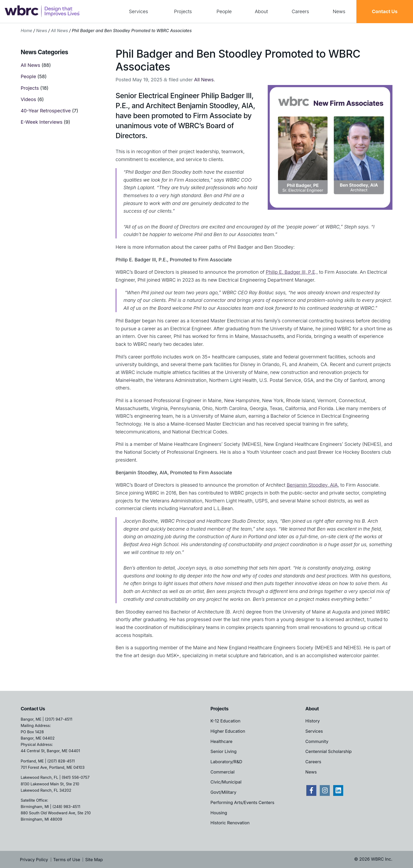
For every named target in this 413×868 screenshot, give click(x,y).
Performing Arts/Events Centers (242, 802)
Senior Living (223, 751)
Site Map (94, 860)
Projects (183, 11)
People (224, 11)
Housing (219, 813)
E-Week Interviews (41, 122)
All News (59, 31)
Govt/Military (223, 792)
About (262, 11)
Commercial (222, 772)
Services (138, 11)
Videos (28, 99)
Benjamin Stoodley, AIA (312, 485)
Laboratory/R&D (226, 762)
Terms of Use (67, 860)
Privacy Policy (34, 860)
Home (26, 31)
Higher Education (228, 731)
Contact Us (385, 11)
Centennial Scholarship (328, 751)
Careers (301, 11)
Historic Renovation (230, 823)
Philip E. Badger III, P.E (290, 272)
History (313, 721)
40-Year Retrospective (46, 111)
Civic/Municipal (226, 782)
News (339, 11)
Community (317, 741)
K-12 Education (225, 721)
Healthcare (222, 741)
